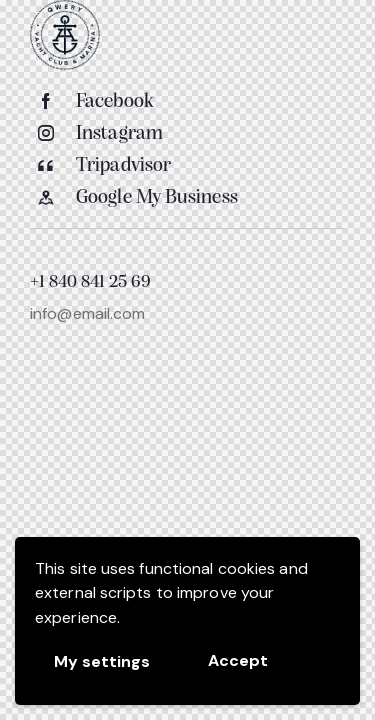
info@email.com (87, 313)
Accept (238, 660)
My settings (102, 661)
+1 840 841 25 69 (90, 283)
